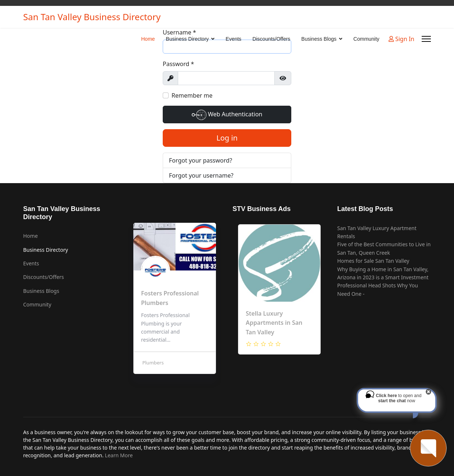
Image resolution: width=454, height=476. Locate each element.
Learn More (119, 455)
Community (366, 39)
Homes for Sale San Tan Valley (373, 261)
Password (178, 64)
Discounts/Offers (271, 39)
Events (233, 39)
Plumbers (152, 363)
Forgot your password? (201, 160)
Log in (227, 138)
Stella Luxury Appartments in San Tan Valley (274, 323)
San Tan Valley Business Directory (92, 17)
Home (148, 39)
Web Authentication (227, 115)
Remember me (192, 95)
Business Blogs (319, 39)
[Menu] (426, 39)
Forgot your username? (201, 175)
